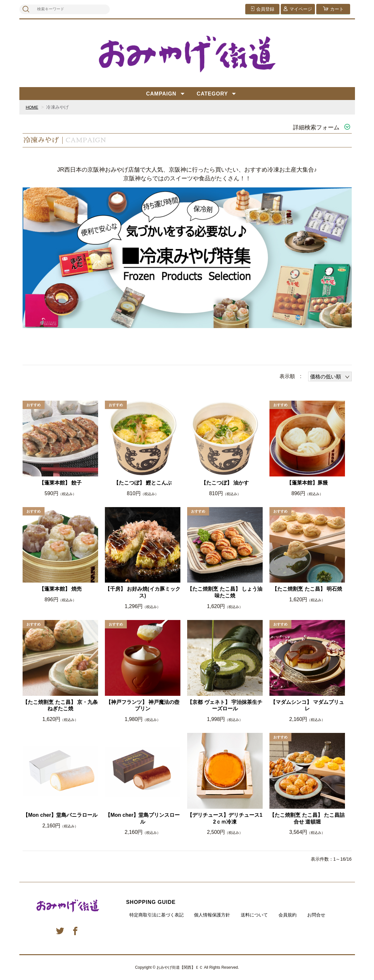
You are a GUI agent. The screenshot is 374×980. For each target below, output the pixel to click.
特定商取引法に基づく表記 (157, 915)
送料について (254, 915)
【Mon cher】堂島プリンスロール (142, 818)
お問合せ (316, 915)
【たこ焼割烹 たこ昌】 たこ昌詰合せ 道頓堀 (307, 818)
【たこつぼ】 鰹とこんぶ (143, 483)
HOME (33, 107)
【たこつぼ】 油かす (225, 483)
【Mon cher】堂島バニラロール (60, 815)
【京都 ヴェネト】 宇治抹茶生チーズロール (225, 705)
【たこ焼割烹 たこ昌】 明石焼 (307, 589)
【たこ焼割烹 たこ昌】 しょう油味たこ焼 (225, 592)
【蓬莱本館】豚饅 (307, 483)
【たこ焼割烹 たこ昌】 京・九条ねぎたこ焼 (60, 705)
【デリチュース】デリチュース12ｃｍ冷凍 (225, 818)
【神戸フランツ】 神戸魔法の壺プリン (143, 705)
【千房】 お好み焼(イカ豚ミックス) (143, 592)
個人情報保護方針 (212, 915)
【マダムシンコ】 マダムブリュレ (307, 705)
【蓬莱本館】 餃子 (60, 483)
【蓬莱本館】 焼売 (60, 589)
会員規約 (288, 915)
